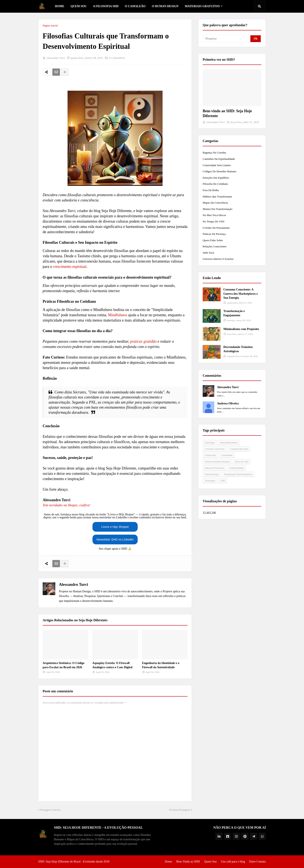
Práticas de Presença (214, 234)
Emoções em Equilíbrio (216, 178)
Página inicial (50, 25)
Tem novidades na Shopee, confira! (66, 505)
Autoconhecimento (229, 442)
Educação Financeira (214, 468)
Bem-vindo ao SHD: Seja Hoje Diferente (227, 113)
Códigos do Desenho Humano (219, 171)
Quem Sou (210, 862)
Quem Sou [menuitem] (79, 6)
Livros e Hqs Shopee (115, 527)
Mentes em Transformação (218, 209)
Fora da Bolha (211, 190)
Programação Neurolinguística (238, 474)
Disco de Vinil (242, 461)
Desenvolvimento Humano (217, 461)
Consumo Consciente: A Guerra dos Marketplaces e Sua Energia (241, 294)
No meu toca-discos (214, 215)
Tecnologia (210, 481)
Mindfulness (118, 315)
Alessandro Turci (73, 584)
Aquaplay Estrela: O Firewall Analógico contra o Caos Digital (112, 665)
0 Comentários (117, 58)
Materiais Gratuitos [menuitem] (202, 6)
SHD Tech (208, 253)
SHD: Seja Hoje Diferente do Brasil (59, 862)
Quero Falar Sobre (213, 240)
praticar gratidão (143, 341)
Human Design (212, 474)
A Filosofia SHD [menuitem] (106, 6)
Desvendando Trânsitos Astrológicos (238, 349)
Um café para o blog (233, 862)
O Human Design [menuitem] (165, 6)
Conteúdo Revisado (239, 449)
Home (168, 862)
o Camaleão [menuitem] (135, 6)
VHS (223, 481)
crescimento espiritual (70, 267)
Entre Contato (258, 862)
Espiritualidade (237, 468)
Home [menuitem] (60, 6)
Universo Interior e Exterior (218, 259)
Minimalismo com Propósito (241, 329)
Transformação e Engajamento (234, 313)
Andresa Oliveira (228, 403)
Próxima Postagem (179, 810)
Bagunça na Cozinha (214, 153)
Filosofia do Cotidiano (215, 184)
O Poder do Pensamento (216, 228)
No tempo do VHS (214, 221)
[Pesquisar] (227, 39)
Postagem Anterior (51, 810)
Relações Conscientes (215, 246)
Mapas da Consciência (215, 203)
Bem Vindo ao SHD (188, 862)
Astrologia (210, 442)
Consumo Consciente (215, 449)
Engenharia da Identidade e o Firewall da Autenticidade (161, 665)
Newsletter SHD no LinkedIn (115, 539)
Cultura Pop (210, 455)
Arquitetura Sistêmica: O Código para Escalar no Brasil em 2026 (64, 665)
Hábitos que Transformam (217, 196)
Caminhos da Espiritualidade (219, 159)
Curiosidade (227, 455)
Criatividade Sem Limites (217, 165)
